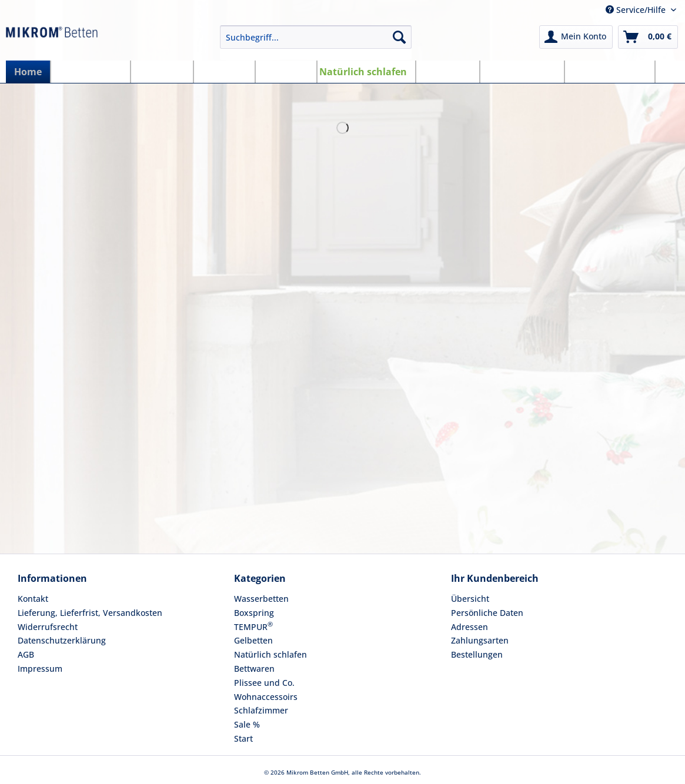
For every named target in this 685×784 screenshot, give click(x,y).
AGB (26, 654)
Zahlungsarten (480, 640)
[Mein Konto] (576, 37)
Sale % (247, 724)
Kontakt (33, 599)
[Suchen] (399, 37)
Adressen (470, 627)
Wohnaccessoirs (266, 697)
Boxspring (254, 613)
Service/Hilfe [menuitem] (637, 10)
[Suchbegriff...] (316, 37)
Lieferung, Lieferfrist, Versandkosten (90, 613)
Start (243, 738)
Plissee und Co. (264, 683)
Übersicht (470, 599)
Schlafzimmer (261, 710)
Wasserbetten (261, 599)
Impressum (40, 669)
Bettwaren (254, 669)
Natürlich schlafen (270, 654)
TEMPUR (253, 626)
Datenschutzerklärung (62, 640)
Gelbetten (253, 640)
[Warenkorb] (648, 37)
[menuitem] (316, 43)
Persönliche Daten (487, 613)
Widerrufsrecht (48, 627)
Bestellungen (477, 654)
